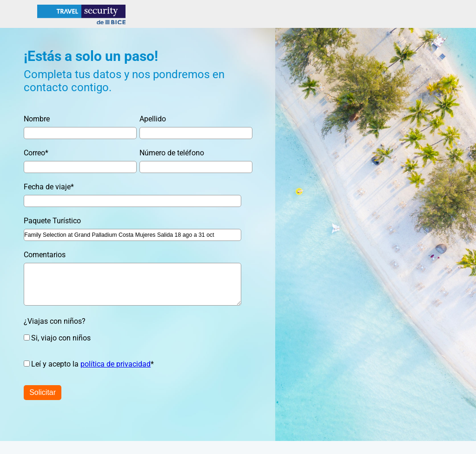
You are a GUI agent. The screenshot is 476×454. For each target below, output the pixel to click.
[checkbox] (127, 338)
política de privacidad (116, 364)
